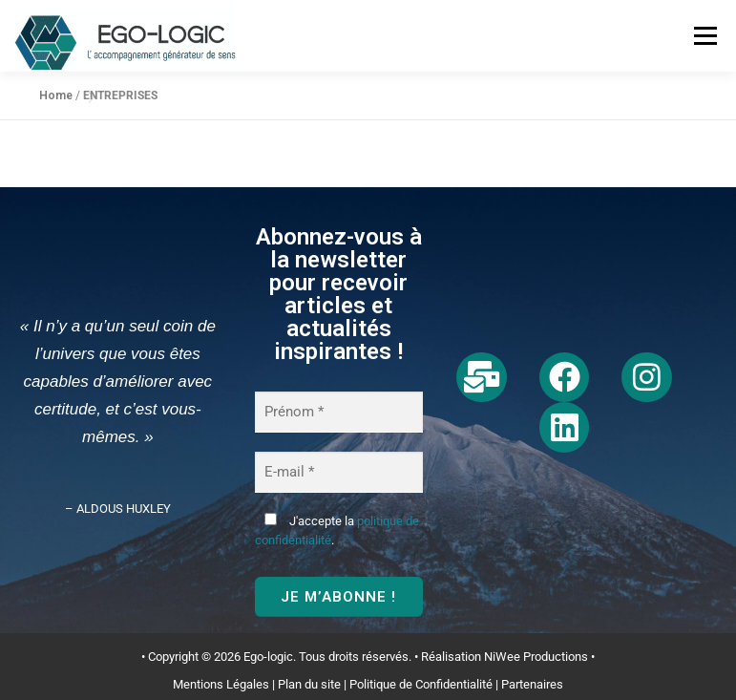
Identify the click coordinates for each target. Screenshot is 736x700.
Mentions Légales (221, 684)
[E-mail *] (339, 472)
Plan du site (309, 684)
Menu (704, 36)
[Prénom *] (339, 412)
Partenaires (532, 684)
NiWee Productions (536, 657)
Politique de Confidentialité (421, 684)
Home (56, 95)
